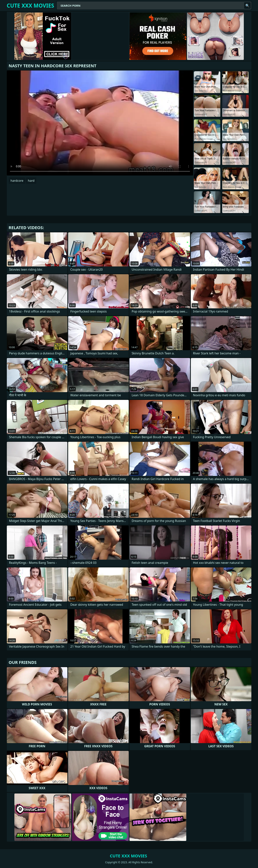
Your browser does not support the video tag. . (100, 123)
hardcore (17, 181)
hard (31, 181)
